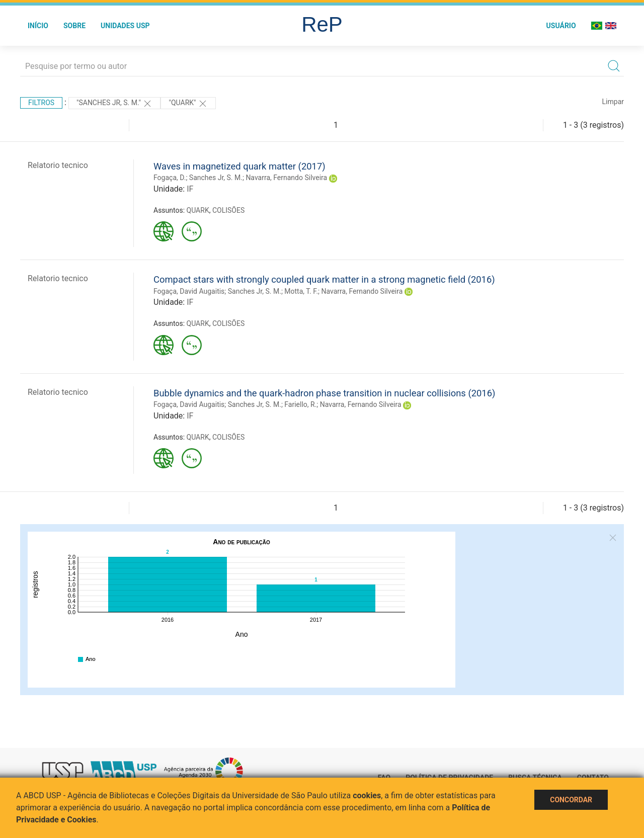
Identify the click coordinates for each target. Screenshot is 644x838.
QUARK (198, 210)
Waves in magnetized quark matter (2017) (239, 166)
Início (38, 26)
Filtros (41, 103)
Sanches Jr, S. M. (216, 178)
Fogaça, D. (170, 178)
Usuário (561, 26)
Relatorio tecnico (58, 165)
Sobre (74, 26)
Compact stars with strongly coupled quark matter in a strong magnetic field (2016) (324, 279)
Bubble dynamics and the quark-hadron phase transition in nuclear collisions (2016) (324, 393)
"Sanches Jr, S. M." (115, 104)
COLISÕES (228, 210)
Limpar (613, 102)
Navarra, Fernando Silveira (286, 178)
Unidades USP (125, 26)
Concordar (571, 800)
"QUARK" (188, 104)
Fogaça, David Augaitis (189, 291)
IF (190, 189)
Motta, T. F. (301, 291)
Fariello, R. (300, 404)
